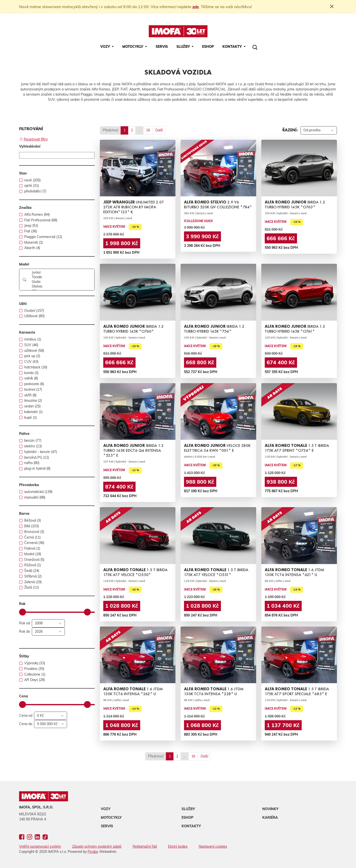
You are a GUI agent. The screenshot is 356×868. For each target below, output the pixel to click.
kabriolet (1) (33, 412)
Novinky (270, 809)
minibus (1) (33, 339)
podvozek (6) (34, 384)
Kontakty (191, 826)
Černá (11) (32, 537)
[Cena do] (51, 724)
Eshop (208, 47)
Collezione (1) (35, 674)
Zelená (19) (33, 582)
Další (159, 130)
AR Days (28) (34, 680)
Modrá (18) (33, 554)
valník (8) (31, 378)
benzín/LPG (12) (37, 457)
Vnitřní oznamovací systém (40, 846)
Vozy (106, 809)
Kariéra (270, 818)
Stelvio (62, 286)
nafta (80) (32, 463)
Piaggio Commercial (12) (43, 237)
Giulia (62, 282)
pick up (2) (32, 356)
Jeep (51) (31, 226)
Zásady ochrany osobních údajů (97, 846)
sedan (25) (32, 406)
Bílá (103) (32, 526)
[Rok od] (48, 623)
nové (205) (32, 180)
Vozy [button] (106, 47)
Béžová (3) (33, 520)
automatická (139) (38, 492)
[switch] (21, 180)
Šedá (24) (32, 571)
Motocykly (111, 818)
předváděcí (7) (35, 191)
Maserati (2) (34, 242)
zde (196, 7)
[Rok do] (48, 632)
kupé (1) (30, 417)
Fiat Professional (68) (41, 220)
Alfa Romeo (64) (37, 214)
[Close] (332, 6)
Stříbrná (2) (33, 576)
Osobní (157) (34, 311)
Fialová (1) (32, 548)
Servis (162, 47)
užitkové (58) (34, 351)
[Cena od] (51, 716)
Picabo (93, 852)
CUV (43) (31, 362)
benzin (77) (33, 440)
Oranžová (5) (34, 560)
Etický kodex (178, 846)
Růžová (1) (33, 565)
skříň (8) (30, 395)
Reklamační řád (145, 846)
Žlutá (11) (32, 587)
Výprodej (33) (35, 663)
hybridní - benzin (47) (41, 452)
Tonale (62, 277)
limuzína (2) (33, 401)
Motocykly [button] (133, 47)
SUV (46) (31, 345)
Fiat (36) (31, 231)
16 (148, 130)
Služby (188, 809)
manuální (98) (35, 497)
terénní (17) (33, 390)
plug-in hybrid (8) (37, 468)
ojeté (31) (32, 186)
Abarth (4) (32, 248)
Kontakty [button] (233, 47)
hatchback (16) (36, 367)
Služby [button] (184, 47)
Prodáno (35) (34, 669)
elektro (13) (33, 446)
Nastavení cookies (213, 846)
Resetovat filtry (34, 139)
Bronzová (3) (34, 532)
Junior (62, 272)
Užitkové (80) (34, 316)
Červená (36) (34, 543)
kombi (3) (31, 373)
